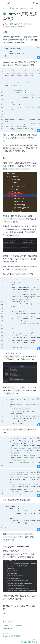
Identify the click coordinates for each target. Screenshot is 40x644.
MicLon (7, 24)
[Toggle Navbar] (37, 3)
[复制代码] (39, 57)
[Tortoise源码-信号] (29, 641)
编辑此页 (7, 622)
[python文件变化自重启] (13, 635)
